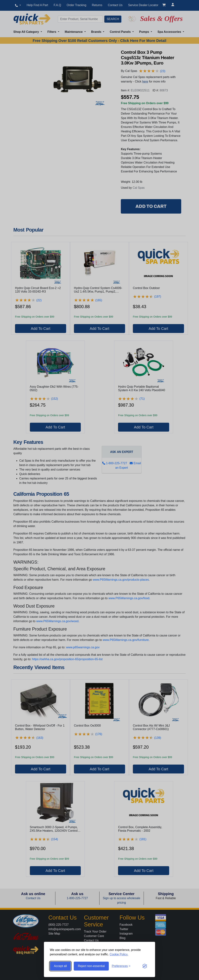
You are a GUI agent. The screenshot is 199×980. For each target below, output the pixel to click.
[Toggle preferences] (121, 966)
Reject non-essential (91, 966)
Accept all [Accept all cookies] (60, 966)
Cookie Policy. (119, 954)
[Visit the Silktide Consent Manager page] (145, 966)
